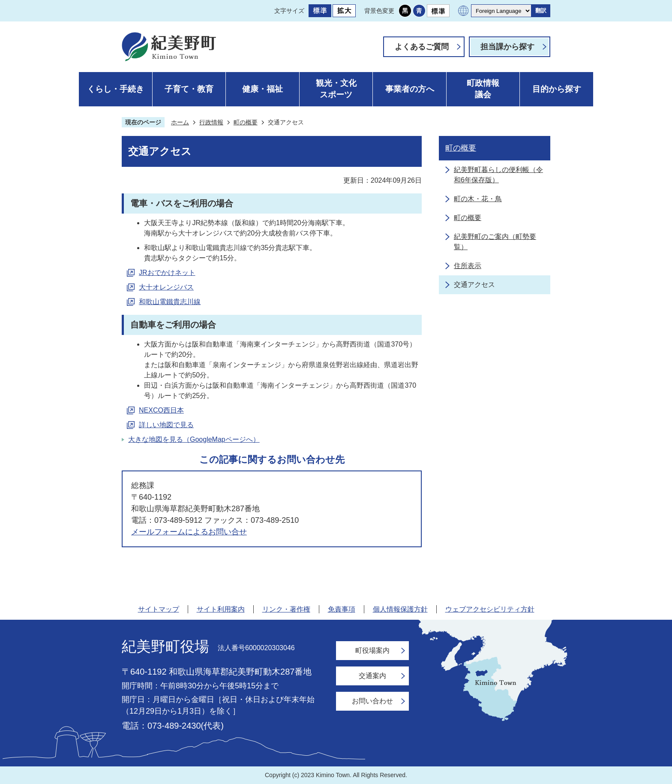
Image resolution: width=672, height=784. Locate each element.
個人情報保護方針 (400, 609)
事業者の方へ (410, 89)
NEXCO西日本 (161, 410)
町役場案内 (372, 650)
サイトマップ (159, 609)
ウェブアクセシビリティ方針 (490, 609)
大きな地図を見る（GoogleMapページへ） (194, 439)
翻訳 (541, 11)
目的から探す (557, 89)
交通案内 (372, 676)
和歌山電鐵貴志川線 (170, 302)
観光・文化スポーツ (336, 89)
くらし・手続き (115, 89)
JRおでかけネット (167, 273)
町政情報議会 (483, 89)
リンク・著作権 (286, 609)
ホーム (180, 122)
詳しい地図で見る (166, 425)
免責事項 (342, 609)
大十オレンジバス (166, 287)
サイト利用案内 (221, 609)
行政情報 (211, 122)
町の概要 (246, 122)
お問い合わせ (372, 701)
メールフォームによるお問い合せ (189, 532)
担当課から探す (507, 47)
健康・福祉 (262, 89)
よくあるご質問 (422, 47)
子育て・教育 (189, 89)
